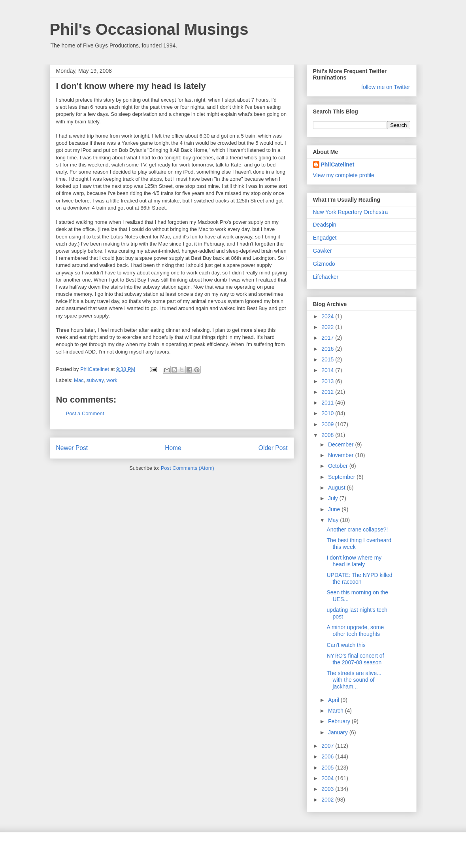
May (334, 520)
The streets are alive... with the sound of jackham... (354, 680)
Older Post (273, 448)
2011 (328, 403)
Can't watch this (346, 645)
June (335, 509)
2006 (328, 756)
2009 (328, 424)
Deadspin (325, 225)
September (342, 477)
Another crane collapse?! (357, 529)
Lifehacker (326, 277)
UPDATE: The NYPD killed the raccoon (359, 578)
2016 (328, 349)
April (334, 700)
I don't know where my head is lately (354, 561)
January (339, 732)
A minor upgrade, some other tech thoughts (355, 631)
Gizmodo (324, 264)
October (339, 466)
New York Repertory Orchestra (351, 212)
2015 (328, 359)
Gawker (323, 251)
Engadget (325, 238)
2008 (328, 435)
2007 (328, 746)
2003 (328, 789)
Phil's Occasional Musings (149, 29)
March (337, 711)
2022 (328, 327)
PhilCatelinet (338, 165)
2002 (328, 800)
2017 (328, 338)
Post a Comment (85, 413)
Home (173, 448)
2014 (328, 370)
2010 (328, 413)
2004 (328, 778)
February (340, 721)
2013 (328, 381)
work (112, 380)
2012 (328, 392)
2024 (328, 316)
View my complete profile (344, 175)
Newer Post (72, 448)
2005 (328, 768)
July (334, 498)
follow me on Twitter (386, 87)
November (341, 455)
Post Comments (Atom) (188, 468)
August (337, 488)
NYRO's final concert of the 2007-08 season (355, 659)
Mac (79, 380)
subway (95, 380)
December (341, 444)
